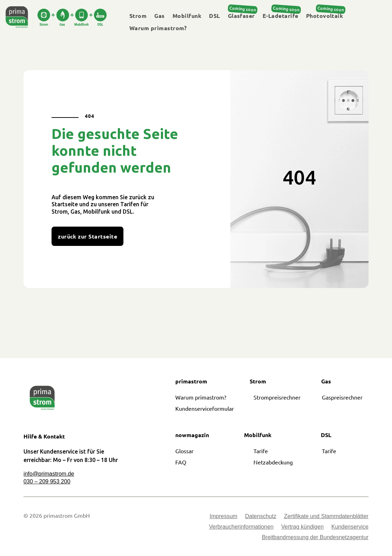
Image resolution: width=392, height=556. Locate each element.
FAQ (181, 462)
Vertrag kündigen (302, 527)
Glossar (184, 451)
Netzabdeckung (273, 462)
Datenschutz (261, 517)
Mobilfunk (187, 16)
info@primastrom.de (49, 474)
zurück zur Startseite (87, 236)
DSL (214, 16)
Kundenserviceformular (205, 408)
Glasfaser (241, 16)
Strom (138, 16)
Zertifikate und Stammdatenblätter (326, 517)
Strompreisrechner (277, 397)
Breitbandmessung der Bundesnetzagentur (315, 538)
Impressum (224, 517)
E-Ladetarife (281, 16)
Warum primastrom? (158, 28)
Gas (159, 16)
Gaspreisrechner (342, 397)
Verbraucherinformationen (241, 527)
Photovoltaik (325, 16)
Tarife (261, 451)
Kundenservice (350, 527)
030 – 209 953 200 (47, 481)
